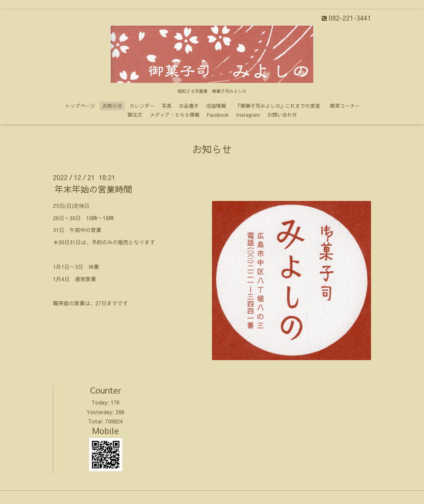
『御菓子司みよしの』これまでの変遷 (280, 106)
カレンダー (142, 106)
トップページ (80, 106)
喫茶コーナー (345, 106)
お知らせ (112, 106)
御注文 (135, 115)
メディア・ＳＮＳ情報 (175, 115)
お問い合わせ (282, 115)
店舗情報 (216, 106)
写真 (167, 106)
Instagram (248, 115)
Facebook (218, 115)
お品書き (189, 106)
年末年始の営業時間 (93, 189)
